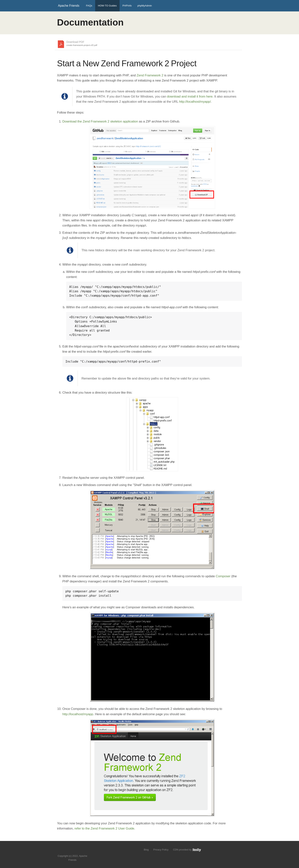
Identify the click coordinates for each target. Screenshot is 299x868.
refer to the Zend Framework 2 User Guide (104, 828)
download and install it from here (190, 96)
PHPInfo (127, 6)
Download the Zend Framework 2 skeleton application (100, 121)
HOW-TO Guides (107, 6)
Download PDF (82, 44)
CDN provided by (187, 850)
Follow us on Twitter (69, 850)
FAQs (89, 6)
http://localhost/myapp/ (195, 102)
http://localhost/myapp (78, 714)
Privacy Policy (161, 850)
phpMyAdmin (145, 6)
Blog (146, 850)
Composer (223, 576)
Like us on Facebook (75, 850)
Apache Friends (69, 6)
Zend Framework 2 (150, 75)
